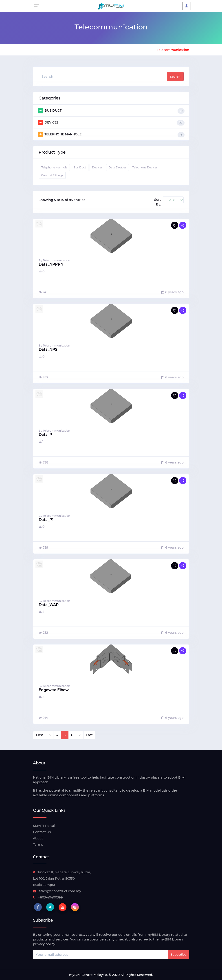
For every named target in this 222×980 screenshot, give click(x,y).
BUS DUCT (111, 111)
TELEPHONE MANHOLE (111, 135)
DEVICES (111, 123)
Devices (97, 167)
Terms (38, 845)
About (38, 838)
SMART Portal (44, 826)
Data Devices (118, 167)
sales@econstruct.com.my (57, 891)
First (40, 735)
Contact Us (42, 832)
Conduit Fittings (52, 175)
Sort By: (158, 202)
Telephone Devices (145, 167)
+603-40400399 (48, 897)
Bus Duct (80, 167)
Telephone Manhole (54, 167)
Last (89, 735)
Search (175, 77)
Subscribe (178, 954)
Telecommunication (173, 50)
